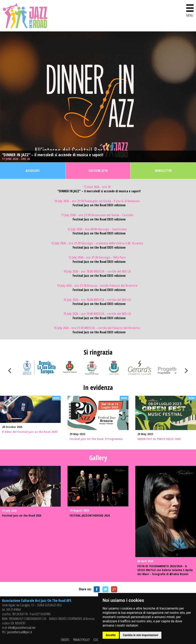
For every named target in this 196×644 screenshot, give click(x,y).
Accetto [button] (111, 635)
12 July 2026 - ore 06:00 (97, 229)
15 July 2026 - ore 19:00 (97, 314)
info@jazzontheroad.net (22, 627)
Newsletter (163, 171)
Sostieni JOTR (98, 171)
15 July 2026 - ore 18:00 (97, 300)
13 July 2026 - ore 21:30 (97, 257)
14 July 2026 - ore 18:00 (97, 271)
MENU (190, 10)
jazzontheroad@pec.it (20, 632)
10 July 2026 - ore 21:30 (97, 201)
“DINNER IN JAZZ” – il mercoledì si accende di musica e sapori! (53, 155)
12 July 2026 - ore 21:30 (97, 243)
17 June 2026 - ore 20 (16, 159)
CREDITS (65, 640)
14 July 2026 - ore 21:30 (97, 286)
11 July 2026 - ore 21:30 (97, 215)
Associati (33, 171)
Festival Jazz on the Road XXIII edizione (99, 205)
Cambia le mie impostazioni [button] (141, 635)
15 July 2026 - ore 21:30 (97, 328)
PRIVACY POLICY (81, 640)
